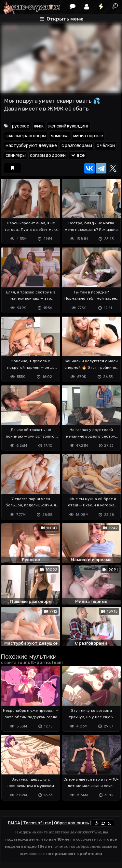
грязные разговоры (26, 136)
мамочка (60, 136)
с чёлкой (106, 146)
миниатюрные (88, 136)
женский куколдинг (68, 126)
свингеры (16, 155)
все (77, 155)
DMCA (14, 823)
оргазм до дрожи (48, 155)
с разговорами (77, 146)
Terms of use (37, 823)
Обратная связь (71, 823)
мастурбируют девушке (31, 146)
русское (21, 126)
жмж (39, 126)
